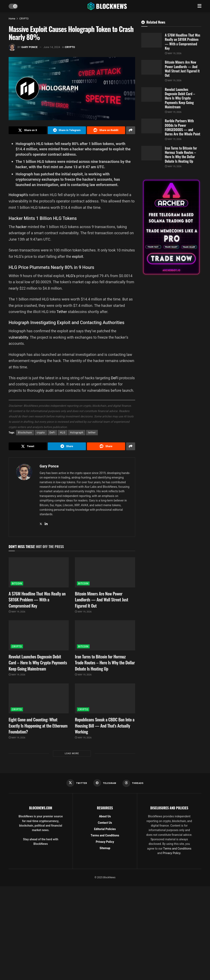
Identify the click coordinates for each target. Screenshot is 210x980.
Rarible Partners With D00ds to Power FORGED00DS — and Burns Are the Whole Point (183, 127)
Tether (62, 312)
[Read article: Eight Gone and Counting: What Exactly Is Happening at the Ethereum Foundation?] (39, 698)
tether (92, 433)
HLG (63, 433)
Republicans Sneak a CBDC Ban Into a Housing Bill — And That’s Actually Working (105, 725)
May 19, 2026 (17, 612)
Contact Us (105, 823)
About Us (105, 816)
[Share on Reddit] (106, 130)
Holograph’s (18, 195)
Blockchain (25, 433)
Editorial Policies (105, 829)
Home (12, 19)
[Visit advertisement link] (171, 227)
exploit (78, 256)
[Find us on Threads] (133, 783)
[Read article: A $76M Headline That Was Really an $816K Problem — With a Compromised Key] (39, 572)
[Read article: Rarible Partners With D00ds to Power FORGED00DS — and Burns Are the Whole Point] (152, 126)
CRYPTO (24, 19)
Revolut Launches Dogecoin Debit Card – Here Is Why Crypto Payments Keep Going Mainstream (38, 662)
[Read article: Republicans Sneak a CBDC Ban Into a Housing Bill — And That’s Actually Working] (105, 698)
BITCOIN (17, 584)
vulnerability (18, 337)
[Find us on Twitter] (77, 783)
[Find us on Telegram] (105, 783)
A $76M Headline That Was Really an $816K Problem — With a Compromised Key (37, 600)
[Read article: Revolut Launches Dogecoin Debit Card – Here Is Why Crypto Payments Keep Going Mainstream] (39, 635)
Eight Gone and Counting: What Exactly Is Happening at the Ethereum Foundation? (38, 725)
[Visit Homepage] (108, 6)
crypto (41, 433)
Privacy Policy (105, 842)
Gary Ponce (29, 47)
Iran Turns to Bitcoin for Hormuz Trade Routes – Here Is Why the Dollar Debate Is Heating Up (105, 662)
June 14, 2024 (52, 47)
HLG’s (71, 276)
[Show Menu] (199, 6)
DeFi (115, 378)
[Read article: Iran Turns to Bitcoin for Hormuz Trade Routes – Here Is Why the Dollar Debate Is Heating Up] (105, 635)
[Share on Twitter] (28, 130)
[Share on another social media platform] (131, 130)
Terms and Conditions (105, 836)
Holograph (77, 433)
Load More (72, 753)
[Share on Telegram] (67, 130)
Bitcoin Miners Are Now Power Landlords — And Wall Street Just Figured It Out (102, 600)
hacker (21, 227)
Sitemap (105, 848)
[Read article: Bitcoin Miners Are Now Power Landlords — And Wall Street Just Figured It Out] (105, 572)
